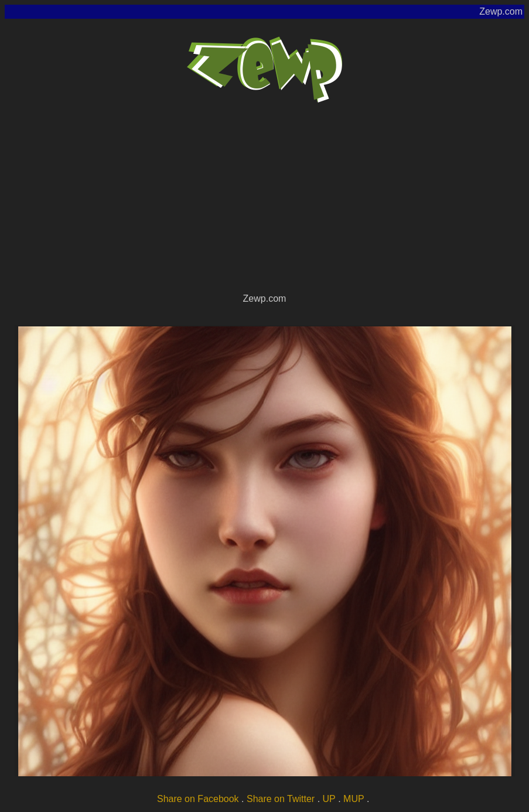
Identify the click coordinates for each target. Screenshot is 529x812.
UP (329, 799)
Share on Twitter (281, 799)
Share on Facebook (198, 799)
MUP (354, 799)
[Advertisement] (264, 203)
